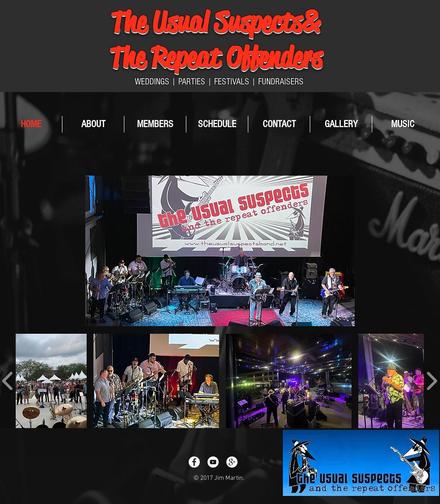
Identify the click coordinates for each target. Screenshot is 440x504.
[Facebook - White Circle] (194, 462)
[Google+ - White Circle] (232, 462)
